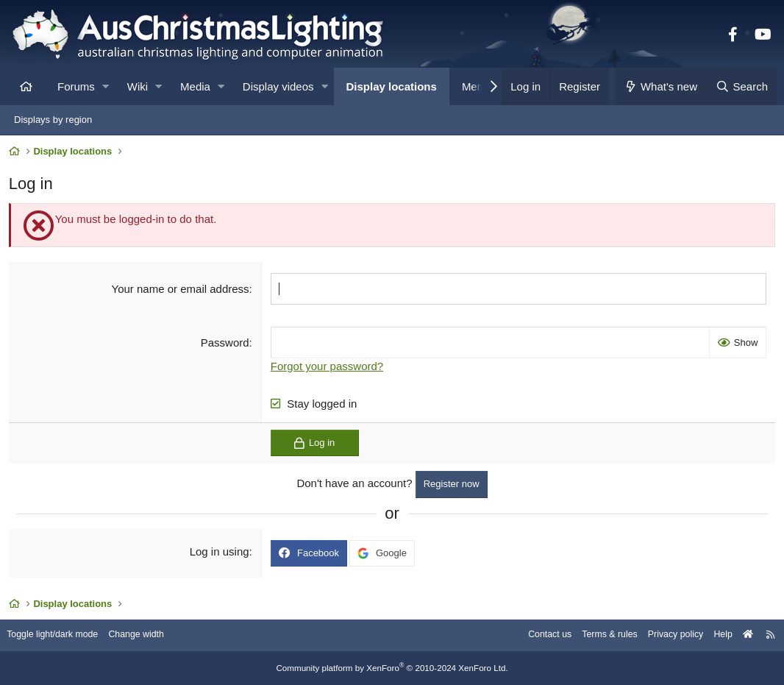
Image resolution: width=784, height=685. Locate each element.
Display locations (392, 86)
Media (195, 86)
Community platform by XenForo (392, 668)
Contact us (532, 635)
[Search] (741, 86)
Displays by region (53, 120)
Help (714, 635)
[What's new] (661, 86)
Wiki (138, 86)
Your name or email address (181, 291)
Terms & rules (595, 635)
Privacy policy (664, 635)
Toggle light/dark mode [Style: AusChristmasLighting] (62, 635)
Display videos (278, 86)
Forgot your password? (328, 368)
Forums (76, 86)
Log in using (220, 554)
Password (226, 345)
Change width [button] (150, 635)
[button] (106, 86)
